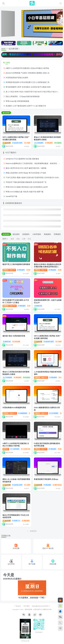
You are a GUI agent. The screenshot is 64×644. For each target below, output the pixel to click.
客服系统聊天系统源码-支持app (46, 479)
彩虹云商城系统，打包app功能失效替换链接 (23, 96)
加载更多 (32, 531)
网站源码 (49, 143)
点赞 (24, 239)
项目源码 (16, 234)
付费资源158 (41, 413)
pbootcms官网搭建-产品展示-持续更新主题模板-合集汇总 (28, 73)
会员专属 (7, 143)
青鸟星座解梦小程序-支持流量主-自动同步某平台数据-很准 (28, 87)
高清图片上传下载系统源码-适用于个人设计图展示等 (26, 106)
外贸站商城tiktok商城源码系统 (14, 408)
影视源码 (26, 234)
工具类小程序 (26, 449)
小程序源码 (29, 143)
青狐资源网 (28, 609)
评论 (29, 239)
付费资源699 (10, 306)
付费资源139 (41, 377)
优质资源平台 (38, 609)
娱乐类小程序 (17, 143)
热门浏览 (7, 63)
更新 (12, 239)
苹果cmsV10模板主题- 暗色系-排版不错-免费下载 (25, 192)
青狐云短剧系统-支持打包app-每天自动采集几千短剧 (26, 173)
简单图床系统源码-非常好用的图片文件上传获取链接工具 (28, 82)
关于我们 (27, 606)
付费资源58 (41, 449)
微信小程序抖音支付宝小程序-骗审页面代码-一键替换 (26, 168)
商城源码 (47, 234)
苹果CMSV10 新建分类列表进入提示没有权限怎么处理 (27, 187)
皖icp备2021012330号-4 (41, 606)
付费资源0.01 (10, 413)
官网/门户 (16, 521)
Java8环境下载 (11, 196)
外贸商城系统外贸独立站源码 (17, 78)
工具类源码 (39, 143)
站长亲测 (16, 342)
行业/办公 (58, 143)
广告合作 (18, 606)
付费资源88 (9, 270)
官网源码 (57, 234)
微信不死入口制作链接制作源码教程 (16, 264)
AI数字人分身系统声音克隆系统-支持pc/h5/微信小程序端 (27, 68)
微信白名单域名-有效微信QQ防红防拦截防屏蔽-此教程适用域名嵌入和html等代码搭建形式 (48, 267)
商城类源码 (23, 413)
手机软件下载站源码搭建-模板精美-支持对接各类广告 (26, 182)
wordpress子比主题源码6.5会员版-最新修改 (22, 159)
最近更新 (6, 113)
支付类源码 (54, 413)
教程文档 (38, 306)
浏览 (18, 239)
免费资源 (6, 449)
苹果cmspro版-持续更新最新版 (17, 101)
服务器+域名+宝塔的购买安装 (14, 336)
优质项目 (6, 234)
